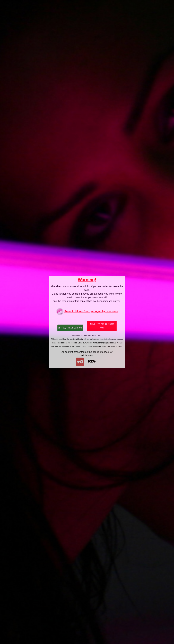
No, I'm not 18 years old (102, 326)
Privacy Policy (117, 346)
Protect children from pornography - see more (87, 312)
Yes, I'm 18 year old (70, 328)
